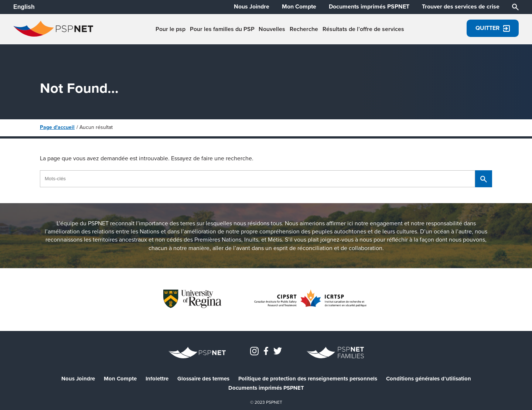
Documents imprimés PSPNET (369, 7)
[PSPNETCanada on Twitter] (278, 350)
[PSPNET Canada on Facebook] (266, 350)
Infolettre (157, 379)
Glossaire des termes (203, 379)
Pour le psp (170, 29)
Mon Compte (299, 7)
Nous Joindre (252, 7)
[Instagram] (254, 350)
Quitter (493, 28)
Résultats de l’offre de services (363, 29)
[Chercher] (515, 6)
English (24, 7)
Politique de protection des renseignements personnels (308, 379)
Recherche (304, 29)
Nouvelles (272, 29)
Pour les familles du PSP (222, 29)
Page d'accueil (57, 127)
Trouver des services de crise (461, 7)
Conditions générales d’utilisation (429, 379)
